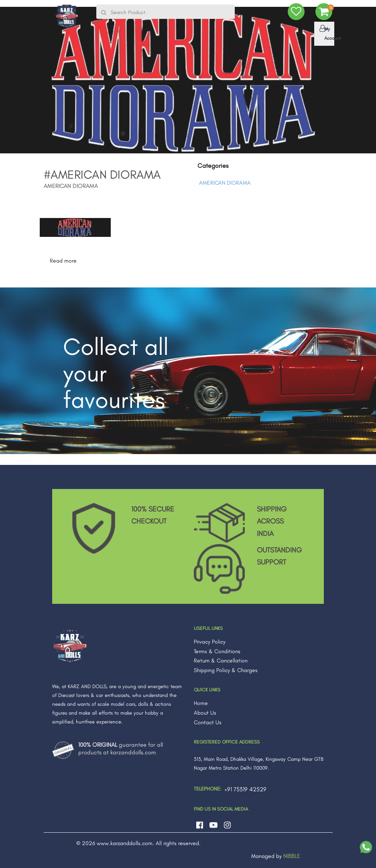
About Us (205, 711)
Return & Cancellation (221, 659)
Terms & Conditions (217, 649)
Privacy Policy (210, 640)
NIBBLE (292, 854)
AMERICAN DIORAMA (225, 181)
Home (201, 702)
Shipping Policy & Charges (226, 669)
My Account (326, 33)
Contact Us (208, 720)
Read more (63, 259)
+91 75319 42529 (245, 788)
